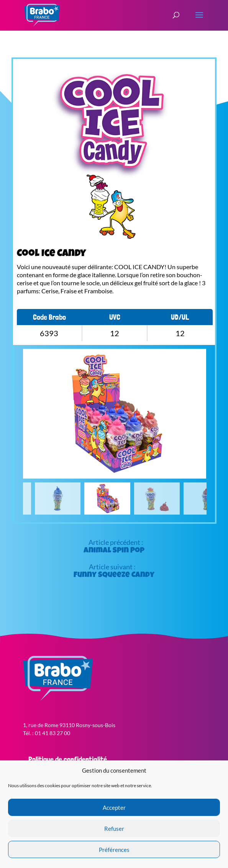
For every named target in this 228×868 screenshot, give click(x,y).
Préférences (114, 850)
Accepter (114, 808)
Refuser (114, 829)
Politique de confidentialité (68, 759)
